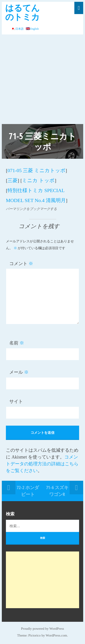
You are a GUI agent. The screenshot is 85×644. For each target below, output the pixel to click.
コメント (21, 263)
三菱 (12, 180)
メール (19, 372)
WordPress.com (56, 635)
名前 (17, 343)
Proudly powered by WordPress (43, 629)
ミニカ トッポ (38, 180)
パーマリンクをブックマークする (31, 209)
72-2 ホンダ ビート (28, 491)
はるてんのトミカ (22, 12)
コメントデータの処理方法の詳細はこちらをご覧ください (42, 464)
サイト (16, 401)
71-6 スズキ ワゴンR (57, 491)
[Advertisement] (42, 79)
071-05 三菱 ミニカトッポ (36, 170)
